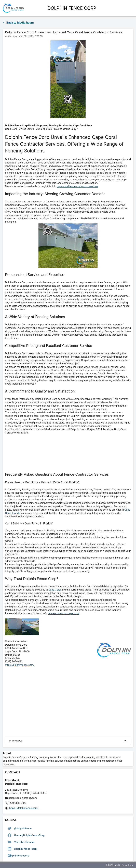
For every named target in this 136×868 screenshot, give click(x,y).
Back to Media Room (18, 23)
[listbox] (68, 842)
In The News (68, 741)
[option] (68, 828)
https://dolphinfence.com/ (20, 665)
